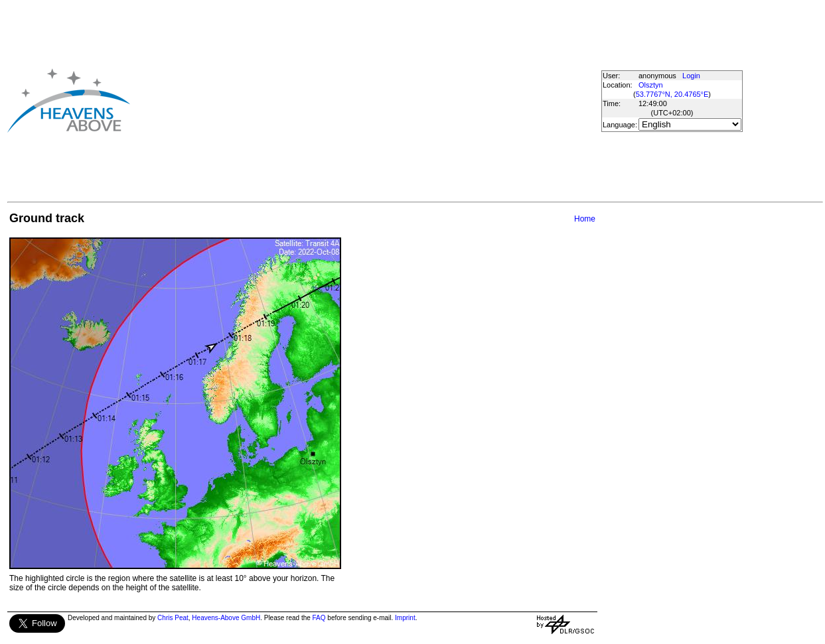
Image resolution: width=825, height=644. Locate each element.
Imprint (405, 618)
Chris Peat (173, 618)
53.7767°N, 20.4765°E (672, 94)
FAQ (319, 618)
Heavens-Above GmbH (226, 618)
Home (585, 219)
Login (691, 76)
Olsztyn (651, 85)
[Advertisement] (344, 100)
